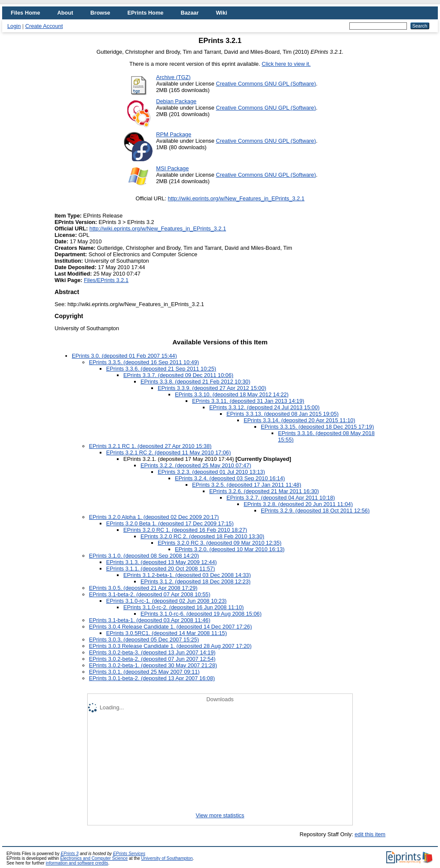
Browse (100, 13)
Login (14, 26)
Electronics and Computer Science (94, 858)
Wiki (221, 13)
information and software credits (77, 863)
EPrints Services (129, 854)
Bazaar (189, 13)
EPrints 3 (70, 854)
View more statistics (220, 815)
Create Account (44, 26)
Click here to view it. (286, 64)
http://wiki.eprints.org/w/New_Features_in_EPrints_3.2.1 (236, 198)
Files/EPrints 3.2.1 (106, 280)
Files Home (25, 13)
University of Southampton (167, 858)
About (65, 13)
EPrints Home (145, 13)
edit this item (370, 834)
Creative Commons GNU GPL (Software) (266, 84)
